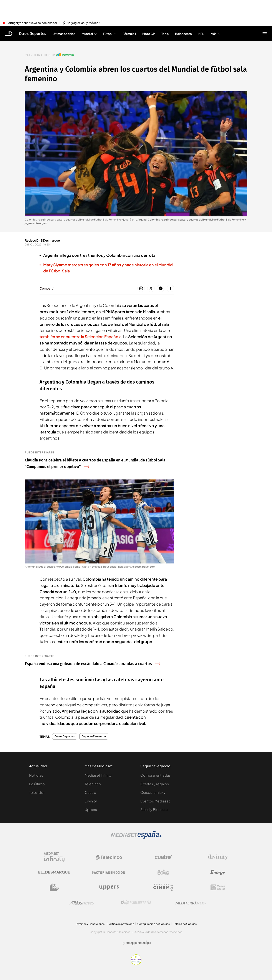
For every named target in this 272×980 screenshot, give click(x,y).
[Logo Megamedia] (138, 943)
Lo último (37, 784)
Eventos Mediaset (155, 801)
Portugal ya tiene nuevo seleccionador (32, 23)
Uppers (91, 810)
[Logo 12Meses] (218, 887)
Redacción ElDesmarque (42, 240)
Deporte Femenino (94, 736)
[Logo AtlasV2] (82, 903)
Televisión (37, 792)
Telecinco (93, 784)
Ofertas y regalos (155, 784)
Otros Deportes (65, 736)
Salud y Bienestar (154, 810)
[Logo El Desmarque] (54, 872)
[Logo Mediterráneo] (191, 903)
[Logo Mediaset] (136, 837)
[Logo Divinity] (218, 857)
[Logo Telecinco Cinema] (163, 887)
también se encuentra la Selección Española (80, 337)
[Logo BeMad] (54, 888)
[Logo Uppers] (109, 888)
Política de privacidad (121, 924)
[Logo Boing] (163, 872)
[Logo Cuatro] (163, 857)
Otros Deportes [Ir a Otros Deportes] (33, 34)
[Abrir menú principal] (265, 34)
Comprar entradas (155, 775)
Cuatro (90, 792)
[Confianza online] (136, 964)
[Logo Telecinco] (109, 857)
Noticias (36, 775)
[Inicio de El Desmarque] (9, 34)
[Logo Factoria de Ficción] (109, 872)
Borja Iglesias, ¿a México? (83, 23)
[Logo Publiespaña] (136, 903)
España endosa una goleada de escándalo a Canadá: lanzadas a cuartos (93, 664)
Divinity (91, 801)
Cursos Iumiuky (153, 792)
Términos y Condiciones (90, 924)
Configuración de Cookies (153, 924)
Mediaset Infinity (98, 775)
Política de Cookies (185, 924)
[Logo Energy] (218, 872)
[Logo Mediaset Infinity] (54, 857)
